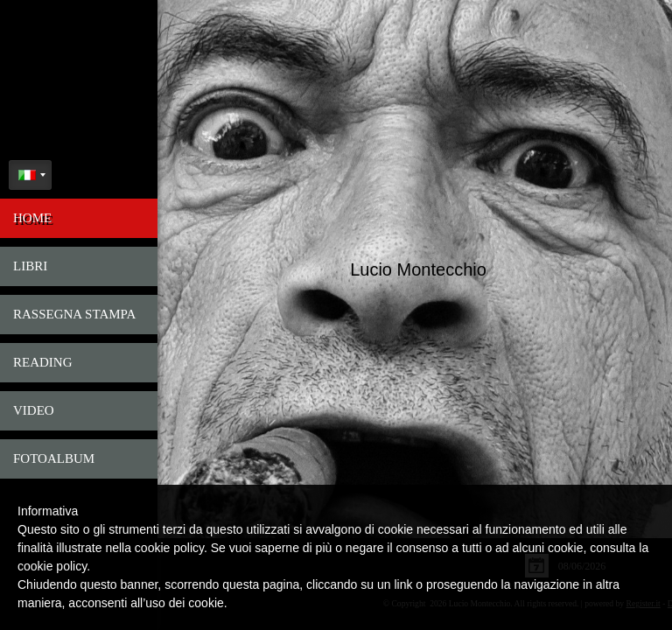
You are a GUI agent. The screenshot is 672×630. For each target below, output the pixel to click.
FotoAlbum (54, 458)
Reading (43, 362)
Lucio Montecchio (416, 267)
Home (32, 218)
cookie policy (52, 566)
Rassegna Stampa (74, 314)
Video (34, 410)
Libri (30, 266)
